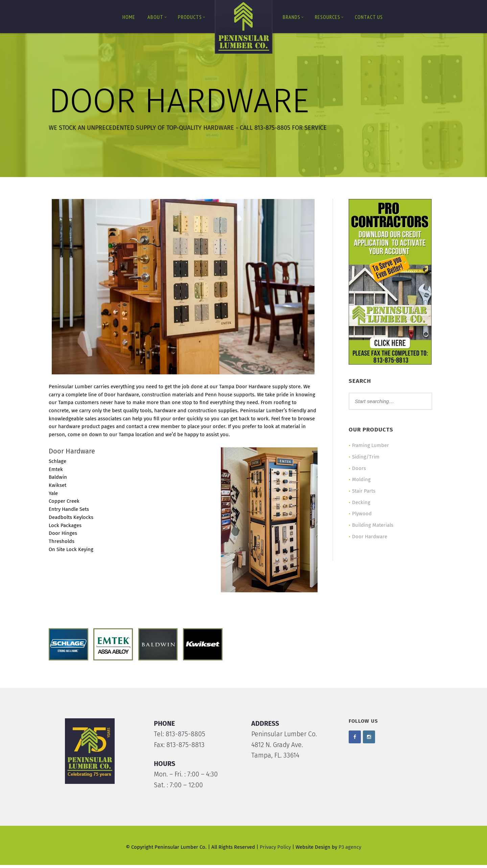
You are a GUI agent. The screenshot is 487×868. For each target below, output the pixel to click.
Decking (360, 503)
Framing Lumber (369, 446)
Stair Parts (363, 492)
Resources (329, 17)
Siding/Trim (365, 457)
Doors (358, 469)
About (157, 17)
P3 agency (350, 850)
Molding (360, 480)
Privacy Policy (275, 850)
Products (192, 17)
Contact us (369, 17)
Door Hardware (369, 538)
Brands (293, 17)
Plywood (361, 515)
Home (129, 17)
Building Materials (372, 526)
